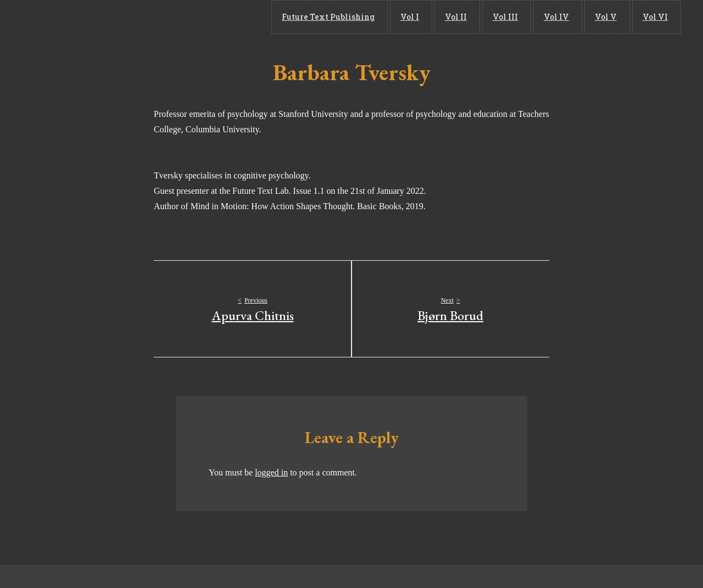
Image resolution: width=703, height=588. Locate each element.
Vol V (616, 17)
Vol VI (660, 17)
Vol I (444, 17)
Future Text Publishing (369, 17)
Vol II (484, 17)
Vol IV (573, 17)
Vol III (528, 17)
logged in (271, 472)
